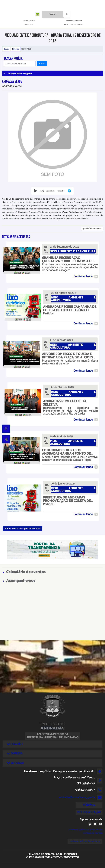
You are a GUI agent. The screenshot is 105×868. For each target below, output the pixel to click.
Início (6, 49)
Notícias (16, 49)
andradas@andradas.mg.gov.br (77, 797)
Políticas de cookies (93, 833)
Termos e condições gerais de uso (86, 830)
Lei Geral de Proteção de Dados (85, 841)
